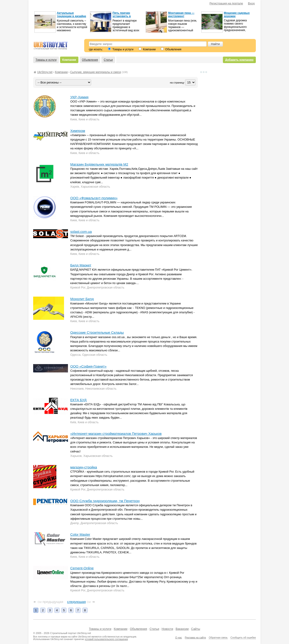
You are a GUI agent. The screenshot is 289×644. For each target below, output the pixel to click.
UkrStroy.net (45, 72)
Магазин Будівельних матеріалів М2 (99, 164)
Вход (251, 3)
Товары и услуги (121, 49)
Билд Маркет (81, 265)
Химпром (78, 131)
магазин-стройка (84, 467)
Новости (167, 629)
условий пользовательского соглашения (106, 639)
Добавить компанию (239, 60)
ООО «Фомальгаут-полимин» (94, 198)
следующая (76, 602)
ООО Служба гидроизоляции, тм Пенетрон (105, 501)
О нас (178, 638)
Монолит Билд (82, 299)
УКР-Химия (79, 97)
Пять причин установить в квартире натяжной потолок (126, 18)
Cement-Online (82, 568)
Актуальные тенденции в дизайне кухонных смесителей (72, 16)
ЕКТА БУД (78, 400)
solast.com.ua (81, 232)
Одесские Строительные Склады (97, 332)
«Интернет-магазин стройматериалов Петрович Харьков (116, 434)
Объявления (171, 49)
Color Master (80, 534)
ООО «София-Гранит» (88, 366)
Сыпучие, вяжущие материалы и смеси (96, 72)
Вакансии (182, 629)
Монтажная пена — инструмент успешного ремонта (182, 16)
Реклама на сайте (195, 638)
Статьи (108, 60)
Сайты (196, 629)
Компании (147, 49)
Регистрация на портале (226, 3)
